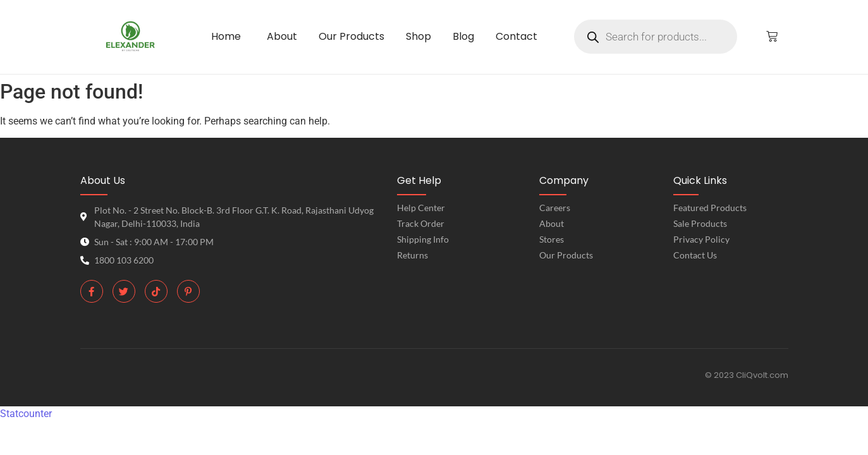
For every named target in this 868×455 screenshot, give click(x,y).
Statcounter (26, 414)
